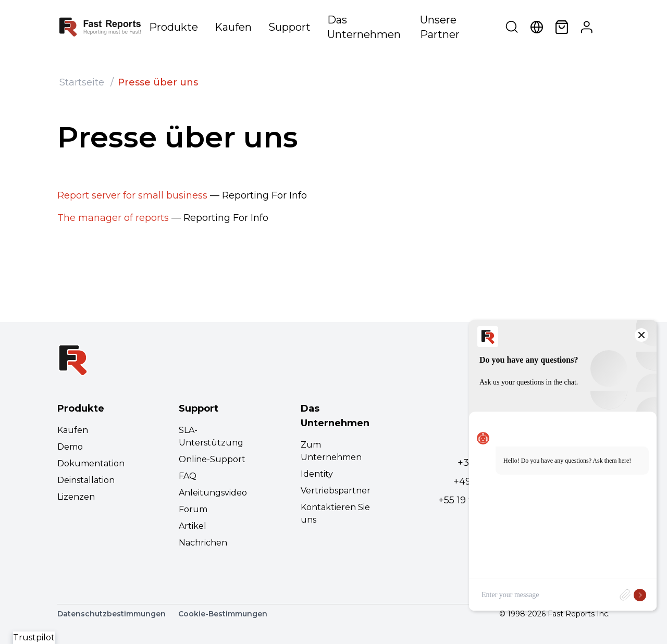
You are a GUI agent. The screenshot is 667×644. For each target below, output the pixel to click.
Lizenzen (76, 497)
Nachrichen (203, 543)
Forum (193, 509)
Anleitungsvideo (213, 493)
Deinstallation (86, 480)
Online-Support (212, 459)
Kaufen (233, 27)
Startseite (82, 82)
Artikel (193, 526)
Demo (70, 447)
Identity (317, 474)
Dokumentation (91, 463)
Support (289, 27)
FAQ (188, 476)
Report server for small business (132, 195)
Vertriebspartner (336, 491)
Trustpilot (34, 637)
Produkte (174, 27)
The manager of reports (113, 218)
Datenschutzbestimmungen (112, 614)
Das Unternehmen (364, 27)
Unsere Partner (440, 27)
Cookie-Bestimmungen (223, 614)
